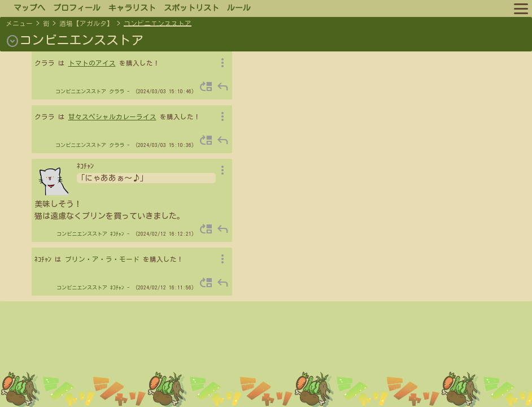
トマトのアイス (92, 63)
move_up (206, 86)
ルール (239, 8)
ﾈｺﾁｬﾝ (117, 234)
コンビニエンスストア (158, 23)
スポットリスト (191, 8)
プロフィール (77, 8)
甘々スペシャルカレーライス (112, 117)
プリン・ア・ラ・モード (102, 259)
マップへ (29, 8)
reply (223, 86)
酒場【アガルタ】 (86, 23)
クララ (117, 91)
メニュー (19, 23)
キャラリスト (132, 8)
